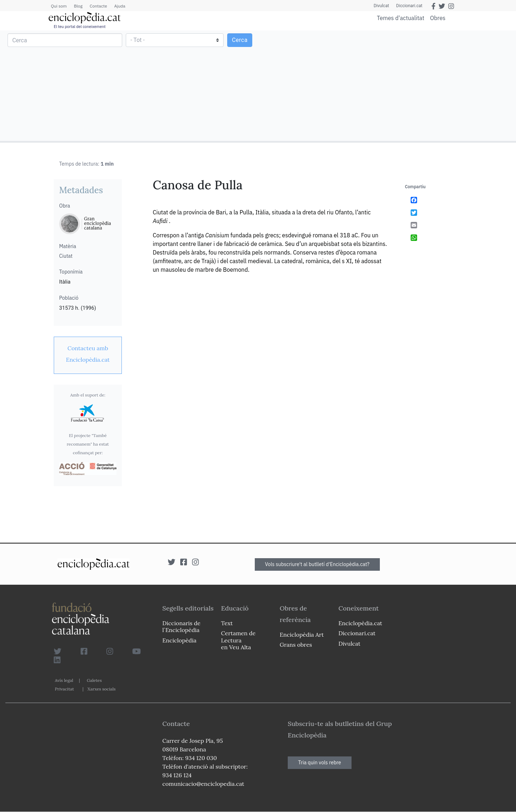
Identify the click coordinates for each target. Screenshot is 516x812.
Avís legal (64, 680)
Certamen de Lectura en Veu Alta (238, 640)
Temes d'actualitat (401, 18)
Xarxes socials (101, 689)
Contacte (98, 6)
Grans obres (296, 645)
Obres (438, 18)
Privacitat (64, 689)
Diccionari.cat (409, 6)
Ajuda (120, 6)
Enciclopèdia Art (302, 635)
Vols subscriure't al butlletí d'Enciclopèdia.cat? (317, 564)
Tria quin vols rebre (320, 763)
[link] (88, 354)
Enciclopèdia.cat (360, 623)
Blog (78, 6)
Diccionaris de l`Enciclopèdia (181, 626)
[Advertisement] (386, 85)
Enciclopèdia (179, 640)
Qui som (59, 6)
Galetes (94, 680)
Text (227, 623)
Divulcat (381, 6)
